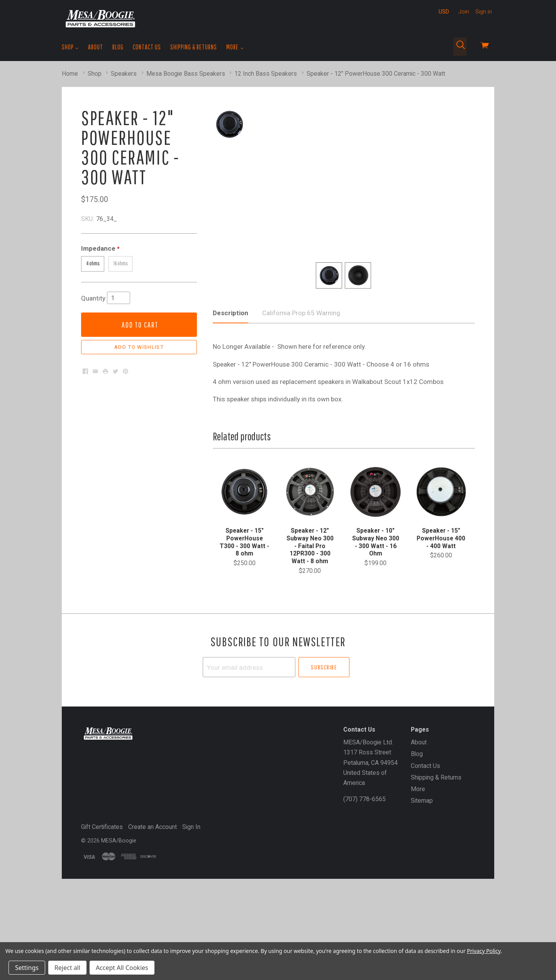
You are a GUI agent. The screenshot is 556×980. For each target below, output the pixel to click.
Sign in (484, 12)
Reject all (67, 968)
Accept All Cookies (122, 968)
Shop (70, 47)
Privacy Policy (484, 951)
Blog (118, 47)
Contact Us (147, 47)
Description (231, 399)
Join (464, 12)
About (96, 47)
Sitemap (422, 886)
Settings (27, 968)
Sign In (191, 913)
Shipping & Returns (194, 47)
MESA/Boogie (119, 926)
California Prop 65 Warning (301, 399)
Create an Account (153, 913)
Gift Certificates (102, 913)
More (235, 47)
